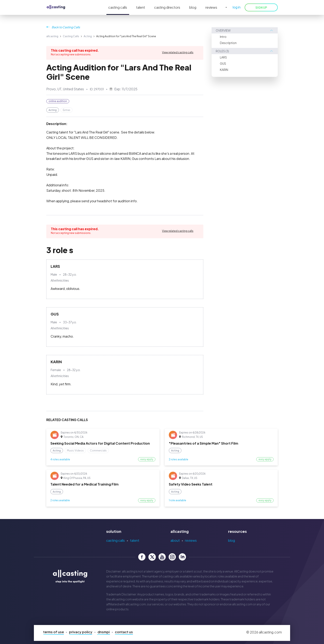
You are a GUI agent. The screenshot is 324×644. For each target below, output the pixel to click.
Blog (232, 540)
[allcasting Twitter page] (152, 557)
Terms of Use (54, 632)
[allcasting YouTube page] (162, 557)
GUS (223, 63)
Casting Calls (71, 36)
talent (141, 7)
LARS (223, 57)
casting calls (118, 7)
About (175, 540)
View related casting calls (178, 52)
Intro (223, 37)
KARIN (224, 70)
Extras (67, 110)
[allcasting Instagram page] (172, 557)
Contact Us (124, 632)
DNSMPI (104, 632)
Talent (135, 540)
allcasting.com (122, 599)
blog (193, 7)
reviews (211, 7)
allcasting (52, 36)
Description (228, 43)
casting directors (167, 7)
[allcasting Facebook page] (142, 557)
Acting (88, 36)
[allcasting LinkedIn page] (182, 557)
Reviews (191, 540)
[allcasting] (56, 7)
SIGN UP (261, 7)
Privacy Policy (81, 632)
